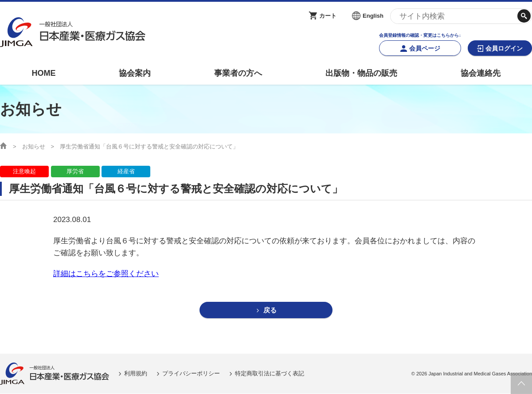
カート (328, 16)
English (373, 16)
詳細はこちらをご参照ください (106, 274)
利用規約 (136, 374)
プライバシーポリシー (191, 374)
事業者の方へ (238, 73)
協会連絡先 (481, 73)
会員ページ (425, 48)
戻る (270, 310)
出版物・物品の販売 (361, 73)
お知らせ (34, 146)
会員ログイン (504, 48)
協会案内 (135, 73)
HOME (43, 73)
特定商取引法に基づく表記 (270, 374)
